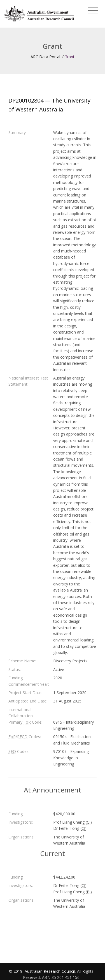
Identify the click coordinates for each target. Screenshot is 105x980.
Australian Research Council (50, 971)
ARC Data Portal (45, 57)
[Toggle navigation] (93, 11)
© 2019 (16, 971)
